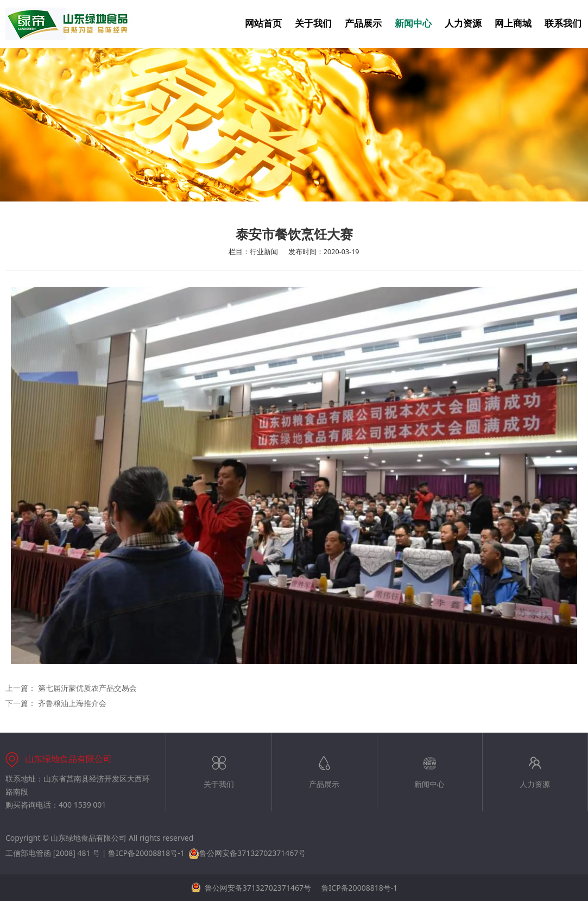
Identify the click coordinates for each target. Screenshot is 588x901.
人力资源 (463, 24)
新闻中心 (413, 24)
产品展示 (363, 24)
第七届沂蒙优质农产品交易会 (87, 688)
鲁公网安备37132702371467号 (247, 853)
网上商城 (513, 24)
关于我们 (313, 24)
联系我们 (563, 24)
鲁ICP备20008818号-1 (146, 853)
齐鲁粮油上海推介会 (72, 703)
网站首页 (263, 24)
